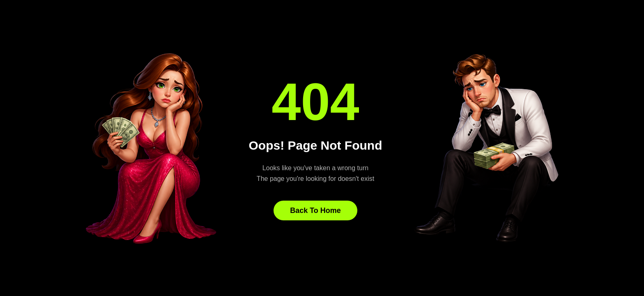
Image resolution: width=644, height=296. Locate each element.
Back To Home (315, 210)
